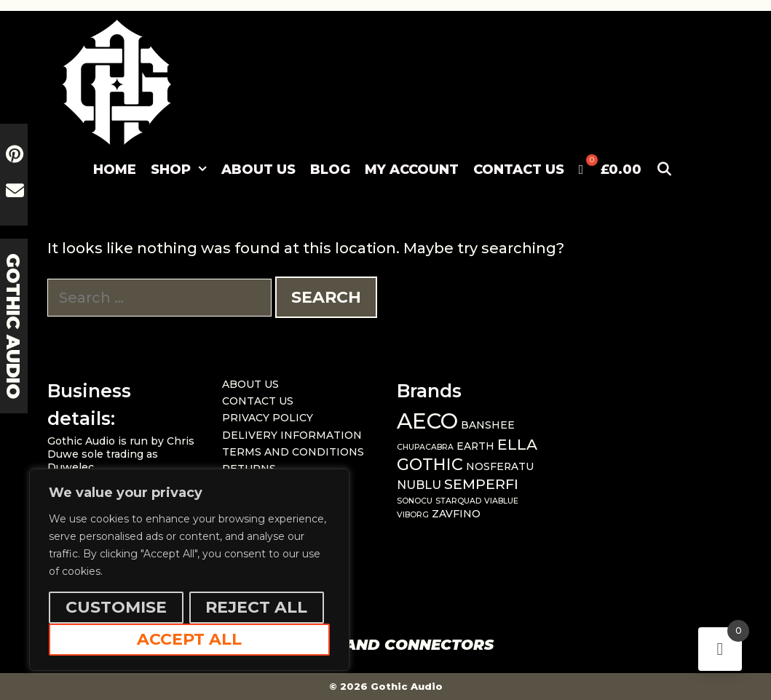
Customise (116, 607)
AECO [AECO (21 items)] (427, 421)
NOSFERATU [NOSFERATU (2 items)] (500, 466)
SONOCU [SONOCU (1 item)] (415, 501)
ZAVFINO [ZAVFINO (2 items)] (456, 514)
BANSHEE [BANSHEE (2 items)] (488, 425)
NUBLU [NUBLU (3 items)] (419, 485)
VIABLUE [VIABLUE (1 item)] (501, 501)
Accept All (189, 639)
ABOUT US (258, 170)
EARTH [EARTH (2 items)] (475, 446)
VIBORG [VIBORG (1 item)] (413, 515)
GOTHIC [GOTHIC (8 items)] (430, 464)
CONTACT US (519, 170)
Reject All (256, 607)
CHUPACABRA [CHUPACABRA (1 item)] (425, 447)
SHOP (182, 170)
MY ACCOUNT (412, 170)
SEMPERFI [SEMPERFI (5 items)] (481, 484)
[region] (189, 570)
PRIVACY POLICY (268, 418)
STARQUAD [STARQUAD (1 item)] (458, 501)
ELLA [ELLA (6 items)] (517, 444)
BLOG (330, 170)
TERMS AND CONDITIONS (293, 452)
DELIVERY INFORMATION (292, 435)
